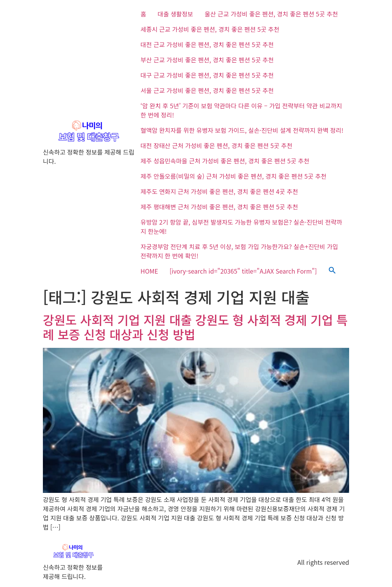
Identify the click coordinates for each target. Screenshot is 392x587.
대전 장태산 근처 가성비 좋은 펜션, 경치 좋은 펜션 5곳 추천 (216, 145)
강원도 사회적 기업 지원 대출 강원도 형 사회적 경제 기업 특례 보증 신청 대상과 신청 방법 (195, 327)
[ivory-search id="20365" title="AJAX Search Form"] (243, 271)
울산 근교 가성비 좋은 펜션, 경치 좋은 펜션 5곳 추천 (271, 14)
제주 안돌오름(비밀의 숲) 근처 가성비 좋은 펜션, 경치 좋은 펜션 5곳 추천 (234, 176)
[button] (332, 271)
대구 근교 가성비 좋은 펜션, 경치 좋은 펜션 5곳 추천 (207, 75)
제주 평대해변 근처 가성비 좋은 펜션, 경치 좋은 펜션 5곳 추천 (219, 207)
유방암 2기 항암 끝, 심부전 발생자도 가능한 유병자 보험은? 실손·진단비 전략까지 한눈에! (241, 227)
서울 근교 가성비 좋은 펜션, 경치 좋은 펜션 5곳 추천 (207, 90)
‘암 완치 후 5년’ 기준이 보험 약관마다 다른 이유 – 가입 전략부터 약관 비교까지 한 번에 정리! (241, 110)
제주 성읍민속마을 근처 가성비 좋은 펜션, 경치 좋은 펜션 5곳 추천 (225, 161)
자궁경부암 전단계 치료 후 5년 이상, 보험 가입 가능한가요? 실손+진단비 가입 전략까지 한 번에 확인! (239, 251)
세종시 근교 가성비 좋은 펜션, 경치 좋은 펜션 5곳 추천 (210, 29)
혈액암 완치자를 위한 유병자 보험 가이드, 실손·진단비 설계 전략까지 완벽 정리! (242, 130)
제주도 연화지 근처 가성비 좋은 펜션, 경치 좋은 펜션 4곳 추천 (219, 191)
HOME (149, 271)
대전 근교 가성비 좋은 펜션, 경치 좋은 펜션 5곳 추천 (207, 44)
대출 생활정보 (176, 14)
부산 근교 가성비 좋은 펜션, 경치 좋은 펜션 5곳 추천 (207, 60)
